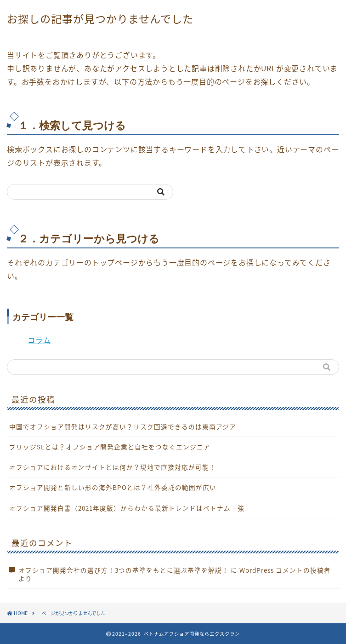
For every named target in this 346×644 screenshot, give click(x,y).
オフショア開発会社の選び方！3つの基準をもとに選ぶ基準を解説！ (124, 570)
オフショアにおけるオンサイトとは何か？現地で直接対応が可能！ (113, 467)
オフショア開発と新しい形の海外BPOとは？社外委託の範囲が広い (113, 487)
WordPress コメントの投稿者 (285, 570)
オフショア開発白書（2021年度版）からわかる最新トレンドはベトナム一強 (127, 508)
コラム (39, 340)
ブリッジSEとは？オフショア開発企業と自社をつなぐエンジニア (110, 447)
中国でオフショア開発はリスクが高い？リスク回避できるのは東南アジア (123, 426)
